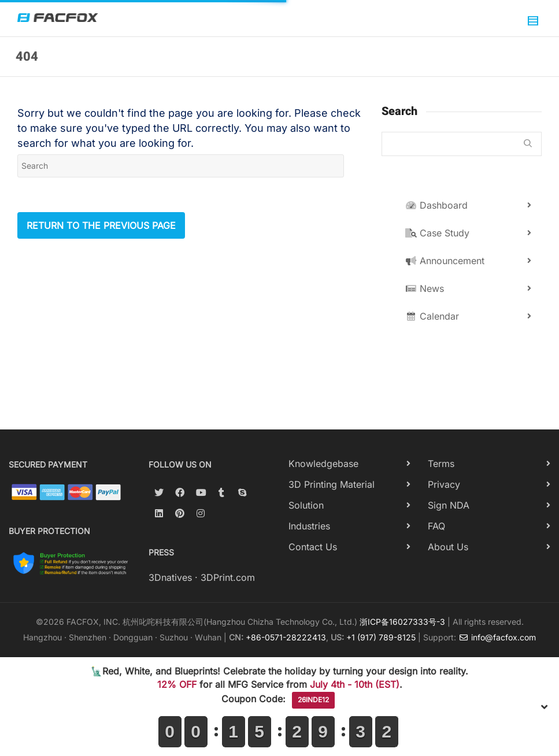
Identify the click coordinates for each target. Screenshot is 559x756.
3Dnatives (170, 577)
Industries (309, 526)
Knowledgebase (323, 464)
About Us (448, 547)
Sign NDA (449, 505)
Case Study (437, 233)
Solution (306, 505)
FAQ (436, 526)
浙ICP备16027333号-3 (402, 622)
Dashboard (436, 205)
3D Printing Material (332, 484)
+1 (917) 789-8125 (381, 637)
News (425, 288)
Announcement (445, 261)
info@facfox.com (497, 637)
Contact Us (313, 547)
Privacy (444, 484)
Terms (441, 464)
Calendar (432, 316)
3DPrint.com (228, 577)
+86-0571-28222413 (286, 637)
